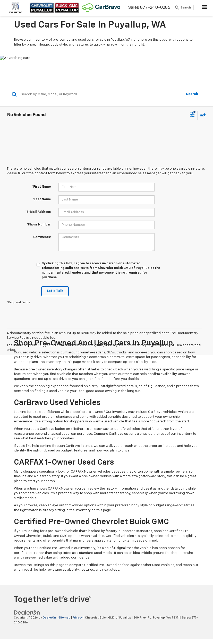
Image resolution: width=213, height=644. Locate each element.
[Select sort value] (202, 115)
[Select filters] (192, 115)
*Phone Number (39, 225)
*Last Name (42, 199)
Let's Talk (55, 291)
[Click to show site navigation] (205, 8)
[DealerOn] (27, 613)
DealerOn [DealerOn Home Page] (49, 618)
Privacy (78, 618)
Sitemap (64, 618)
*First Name (41, 187)
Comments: (42, 237)
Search (192, 94)
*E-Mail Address (38, 212)
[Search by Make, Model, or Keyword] (101, 94)
